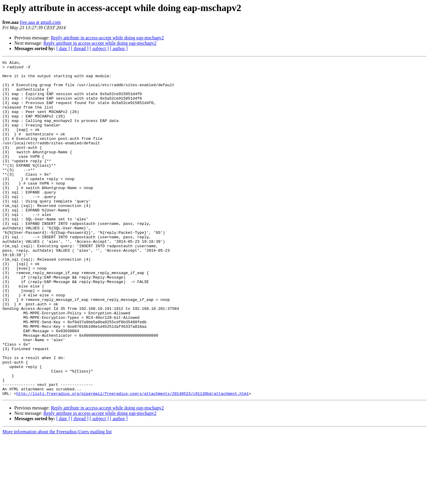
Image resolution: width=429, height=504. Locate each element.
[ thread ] (80, 48)
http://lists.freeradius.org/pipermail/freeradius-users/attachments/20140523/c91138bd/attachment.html (133, 460)
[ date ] (63, 48)
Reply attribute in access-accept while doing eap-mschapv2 (107, 38)
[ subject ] (99, 48)
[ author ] (119, 48)
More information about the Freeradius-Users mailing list (57, 499)
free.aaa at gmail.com (40, 22)
